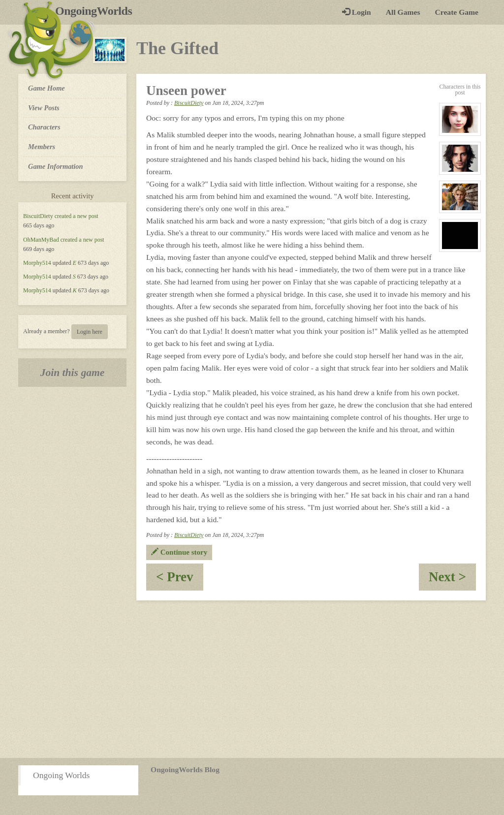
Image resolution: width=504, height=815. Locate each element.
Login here (90, 332)
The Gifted (177, 48)
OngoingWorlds (97, 11)
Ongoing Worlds (61, 775)
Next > (452, 580)
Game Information (56, 166)
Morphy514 (37, 263)
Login (357, 12)
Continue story (179, 552)
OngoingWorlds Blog (185, 769)
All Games (403, 12)
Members (42, 147)
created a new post (77, 216)
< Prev (180, 580)
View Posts (44, 108)
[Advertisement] (252, 679)
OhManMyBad (41, 240)
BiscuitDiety (38, 216)
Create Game (457, 12)
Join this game (73, 373)
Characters (44, 126)
